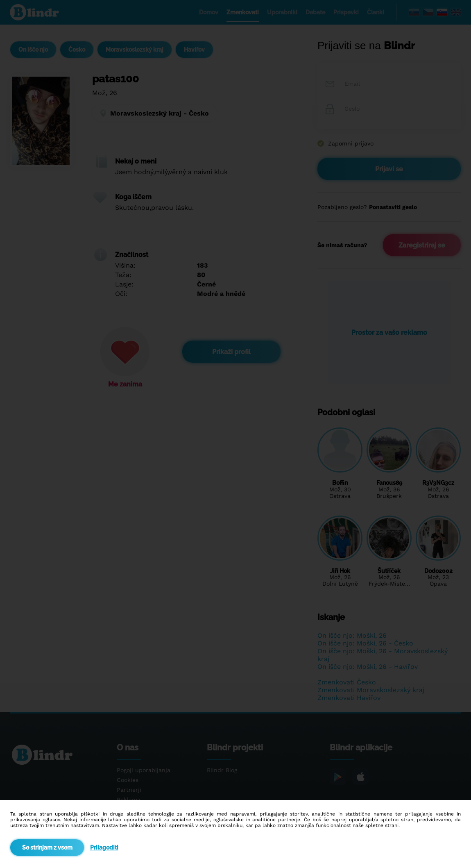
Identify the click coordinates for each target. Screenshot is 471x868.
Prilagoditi (104, 848)
